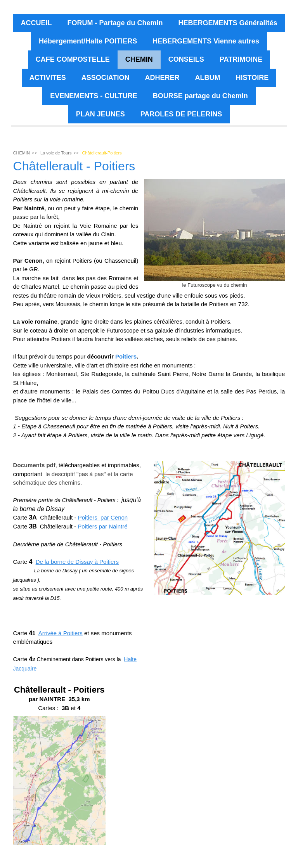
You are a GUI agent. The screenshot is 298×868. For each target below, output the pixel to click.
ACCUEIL (36, 23)
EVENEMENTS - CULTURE (94, 96)
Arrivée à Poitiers (61, 633)
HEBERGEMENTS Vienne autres (206, 41)
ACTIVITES (48, 78)
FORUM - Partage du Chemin (115, 23)
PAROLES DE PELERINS (181, 114)
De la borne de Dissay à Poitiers (77, 562)
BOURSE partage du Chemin (200, 96)
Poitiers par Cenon (103, 517)
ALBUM (208, 78)
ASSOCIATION (106, 78)
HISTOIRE (252, 78)
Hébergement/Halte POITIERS (88, 41)
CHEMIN (139, 59)
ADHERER (162, 78)
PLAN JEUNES (100, 114)
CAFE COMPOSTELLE (73, 59)
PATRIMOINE (241, 59)
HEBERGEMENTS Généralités (228, 23)
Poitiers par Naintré (102, 526)
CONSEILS (186, 59)
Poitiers (126, 356)
